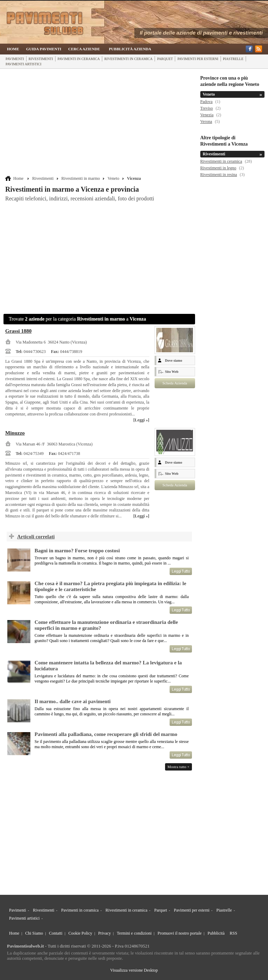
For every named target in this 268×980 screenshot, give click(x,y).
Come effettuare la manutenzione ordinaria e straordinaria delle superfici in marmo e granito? (106, 625)
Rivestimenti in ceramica (128, 59)
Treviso (207, 108)
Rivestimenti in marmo (81, 178)
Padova (206, 102)
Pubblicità (216, 933)
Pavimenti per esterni (198, 59)
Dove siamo (174, 360)
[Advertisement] (100, 123)
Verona (206, 121)
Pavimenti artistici (23, 64)
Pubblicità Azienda (130, 49)
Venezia (207, 115)
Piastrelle (233, 59)
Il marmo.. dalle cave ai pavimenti (73, 701)
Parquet (165, 59)
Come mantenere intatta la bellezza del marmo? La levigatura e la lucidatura (108, 666)
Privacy (105, 933)
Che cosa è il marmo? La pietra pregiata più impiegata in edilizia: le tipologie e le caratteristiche (110, 586)
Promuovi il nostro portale (180, 933)
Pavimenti (15, 59)
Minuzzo (15, 433)
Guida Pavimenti (44, 49)
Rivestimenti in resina (219, 175)
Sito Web (172, 372)
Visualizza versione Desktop (134, 970)
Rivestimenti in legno (218, 168)
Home (13, 49)
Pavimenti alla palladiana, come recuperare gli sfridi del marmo (106, 734)
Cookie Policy (80, 933)
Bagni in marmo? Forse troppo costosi (77, 551)
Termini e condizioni (134, 933)
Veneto (113, 178)
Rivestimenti (41, 59)
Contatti (56, 933)
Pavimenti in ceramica (79, 59)
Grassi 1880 (18, 331)
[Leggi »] (141, 420)
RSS (233, 933)
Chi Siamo (34, 933)
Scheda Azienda (175, 383)
